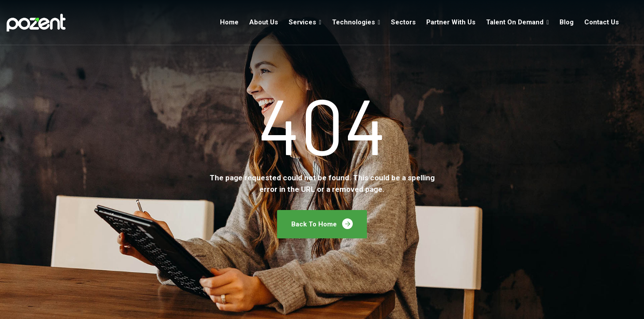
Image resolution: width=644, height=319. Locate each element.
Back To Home (322, 224)
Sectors (403, 22)
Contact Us (602, 22)
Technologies (353, 22)
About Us (264, 22)
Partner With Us (451, 22)
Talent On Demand (515, 22)
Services (302, 22)
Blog (567, 22)
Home (229, 22)
